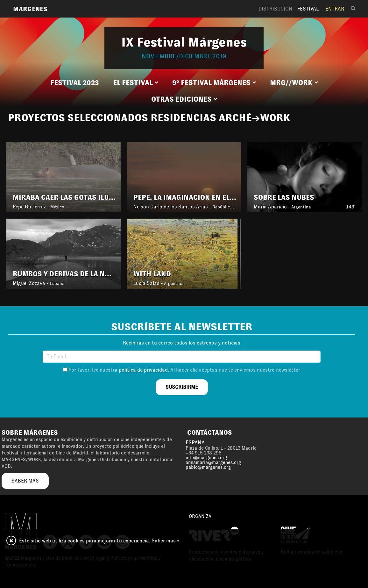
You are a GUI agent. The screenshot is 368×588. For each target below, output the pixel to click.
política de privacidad (143, 370)
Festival (308, 9)
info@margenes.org (206, 458)
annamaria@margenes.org (213, 462)
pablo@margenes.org (208, 467)
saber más (25, 481)
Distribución (275, 9)
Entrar (335, 9)
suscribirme (182, 387)
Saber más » (166, 541)
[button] (136, 83)
